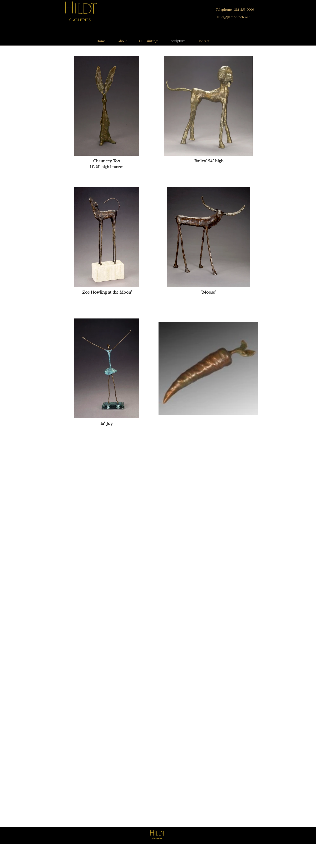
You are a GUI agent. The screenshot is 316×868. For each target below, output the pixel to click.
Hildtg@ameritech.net (233, 17)
